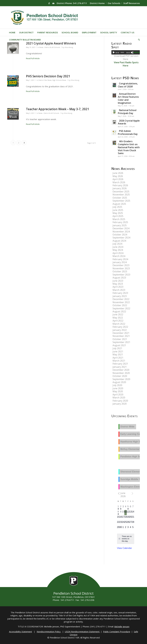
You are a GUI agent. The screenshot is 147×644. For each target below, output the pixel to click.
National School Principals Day (127, 112)
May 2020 (118, 391)
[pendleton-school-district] (45, 18)
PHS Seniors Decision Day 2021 (48, 76)
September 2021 (121, 342)
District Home (97, 3)
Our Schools (114, 3)
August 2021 (119, 345)
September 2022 (121, 308)
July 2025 (117, 207)
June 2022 (118, 314)
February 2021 (120, 364)
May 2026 (118, 176)
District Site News (45, 80)
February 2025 (120, 222)
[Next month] (133, 493)
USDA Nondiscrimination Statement (82, 632)
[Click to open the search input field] (138, 40)
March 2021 (119, 361)
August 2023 (119, 278)
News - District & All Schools (50, 47)
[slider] (122, 52)
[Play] (114, 53)
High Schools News (59, 80)
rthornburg (69, 47)
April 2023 (118, 287)
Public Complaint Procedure (117, 632)
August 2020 (119, 382)
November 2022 (121, 302)
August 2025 (119, 204)
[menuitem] (97, 3)
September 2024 (121, 238)
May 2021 (118, 354)
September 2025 (121, 201)
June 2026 (118, 173)
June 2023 (118, 281)
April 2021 (118, 358)
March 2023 (119, 290)
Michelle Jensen (122, 626)
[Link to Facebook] (49, 3)
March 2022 (119, 324)
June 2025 (118, 210)
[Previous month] (119, 493)
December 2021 (121, 333)
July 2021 (117, 348)
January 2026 (120, 188)
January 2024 (120, 262)
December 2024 (121, 228)
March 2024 (119, 256)
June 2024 (118, 247)
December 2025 (121, 192)
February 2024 (120, 259)
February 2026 (120, 185)
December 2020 (121, 370)
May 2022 (118, 318)
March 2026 (119, 182)
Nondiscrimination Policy (49, 632)
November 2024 (121, 232)
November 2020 (121, 373)
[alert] (127, 539)
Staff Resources (132, 3)
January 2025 (120, 225)
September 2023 (121, 275)
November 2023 (121, 268)
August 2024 (119, 241)
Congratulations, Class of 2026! (128, 85)
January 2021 (120, 367)
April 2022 (118, 321)
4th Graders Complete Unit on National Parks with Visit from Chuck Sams (129, 147)
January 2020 (120, 404)
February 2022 (120, 327)
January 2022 (120, 330)
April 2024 (118, 253)
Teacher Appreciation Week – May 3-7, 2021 (57, 109)
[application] (126, 52)
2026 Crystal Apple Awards (129, 122)
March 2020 (119, 398)
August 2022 (119, 311)
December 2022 (121, 299)
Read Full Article (33, 58)
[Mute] (132, 53)
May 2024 (118, 250)
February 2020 (120, 401)
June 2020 (118, 388)
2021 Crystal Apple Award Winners (51, 43)
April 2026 (118, 179)
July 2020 (117, 385)
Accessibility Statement (21, 632)
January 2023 (120, 296)
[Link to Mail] (53, 3)
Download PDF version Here (126, 58)
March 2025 (119, 219)
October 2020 (120, 376)
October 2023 (120, 271)
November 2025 (121, 195)
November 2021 (121, 336)
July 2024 (117, 244)
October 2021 (120, 339)
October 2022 (120, 305)
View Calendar (124, 548)
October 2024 (120, 235)
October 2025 (120, 198)
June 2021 (118, 351)
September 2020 (121, 379)
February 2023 (120, 293)
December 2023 (121, 265)
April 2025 (118, 216)
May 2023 (118, 284)
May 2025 (118, 213)
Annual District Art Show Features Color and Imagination (128, 98)
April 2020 (118, 395)
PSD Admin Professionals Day (128, 132)
